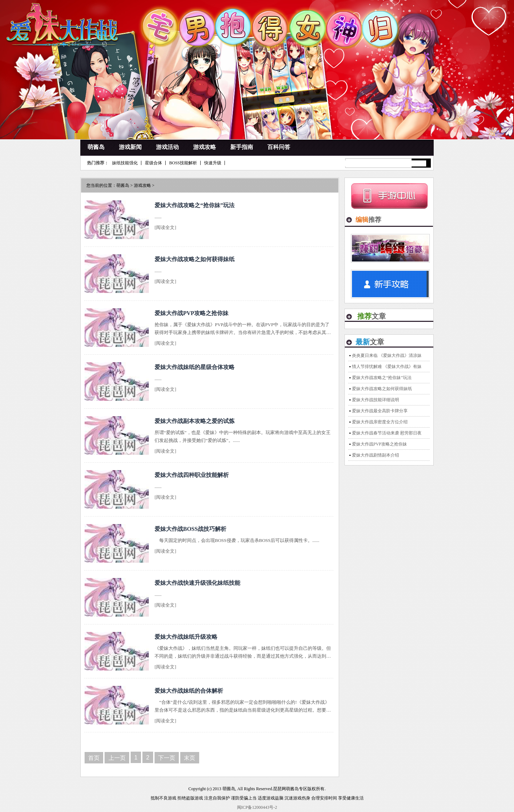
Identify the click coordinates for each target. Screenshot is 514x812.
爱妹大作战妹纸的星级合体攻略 (195, 367)
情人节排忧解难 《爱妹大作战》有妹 (387, 367)
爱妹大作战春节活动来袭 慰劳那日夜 (387, 433)
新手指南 (242, 147)
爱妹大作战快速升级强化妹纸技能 (197, 583)
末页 (190, 758)
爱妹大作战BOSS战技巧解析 (190, 529)
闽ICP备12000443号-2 (257, 807)
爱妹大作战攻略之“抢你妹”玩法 (195, 205)
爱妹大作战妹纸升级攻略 (186, 637)
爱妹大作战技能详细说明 (376, 400)
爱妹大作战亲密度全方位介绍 (380, 422)
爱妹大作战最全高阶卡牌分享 (380, 411)
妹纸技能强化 (125, 163)
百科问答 (279, 147)
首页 (94, 758)
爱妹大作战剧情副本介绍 (376, 455)
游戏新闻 (130, 147)
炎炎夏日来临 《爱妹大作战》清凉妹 (387, 355)
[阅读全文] (165, 227)
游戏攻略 (205, 147)
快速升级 (213, 163)
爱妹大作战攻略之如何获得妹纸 (195, 259)
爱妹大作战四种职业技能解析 (192, 475)
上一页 (117, 758)
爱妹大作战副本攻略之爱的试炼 (195, 421)
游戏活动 (167, 147)
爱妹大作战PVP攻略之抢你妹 (192, 313)
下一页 (167, 758)
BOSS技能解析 (183, 163)
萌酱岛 (96, 147)
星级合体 (153, 163)
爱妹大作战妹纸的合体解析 (189, 691)
